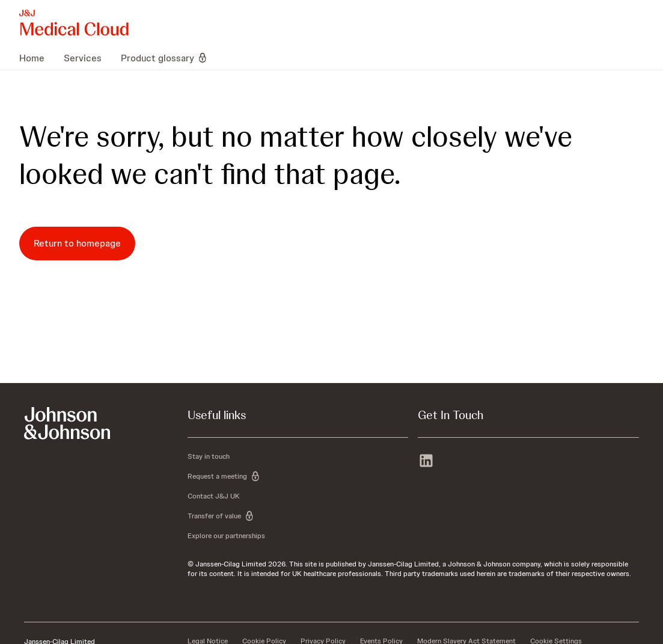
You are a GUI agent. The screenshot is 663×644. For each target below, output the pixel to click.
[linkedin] (426, 462)
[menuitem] (37, 58)
